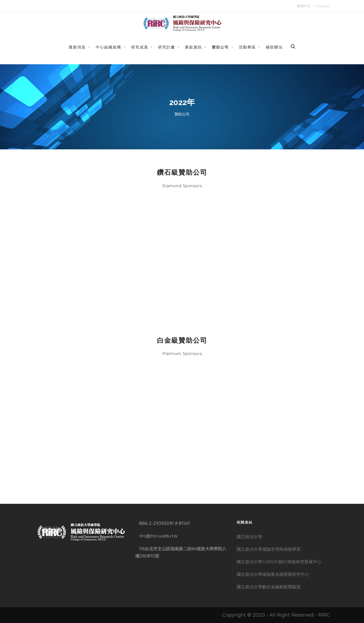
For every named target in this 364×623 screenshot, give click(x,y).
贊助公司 (220, 47)
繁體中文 (304, 6)
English (323, 6)
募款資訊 (193, 47)
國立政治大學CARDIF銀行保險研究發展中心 (279, 562)
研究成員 (140, 47)
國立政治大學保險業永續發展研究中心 (273, 574)
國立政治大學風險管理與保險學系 (269, 549)
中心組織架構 (108, 47)
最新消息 (77, 47)
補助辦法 (274, 47)
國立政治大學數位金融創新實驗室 (269, 587)
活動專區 (247, 47)
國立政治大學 (249, 537)
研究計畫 (167, 47)
